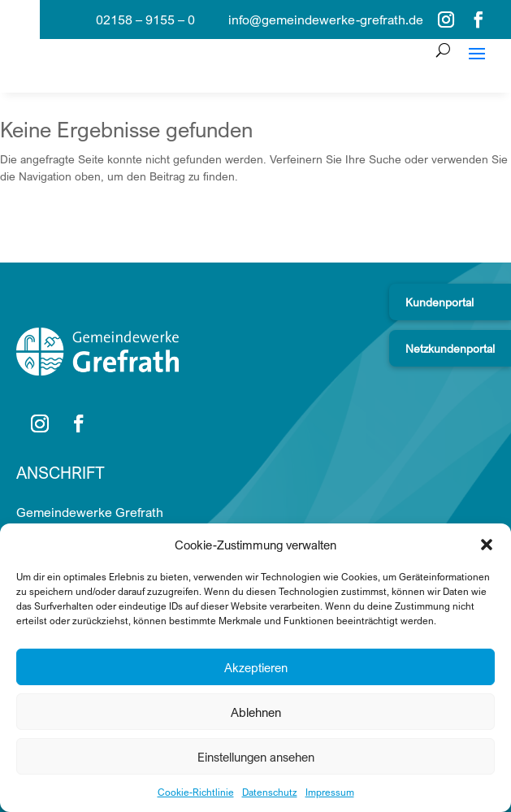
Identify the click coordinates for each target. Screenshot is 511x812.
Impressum (330, 792)
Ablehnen (256, 712)
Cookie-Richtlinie (196, 792)
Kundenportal (440, 302)
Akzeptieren (256, 667)
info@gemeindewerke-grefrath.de (326, 20)
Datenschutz (270, 792)
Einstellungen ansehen (256, 757)
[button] (487, 545)
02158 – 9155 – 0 (145, 20)
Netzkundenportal (450, 348)
